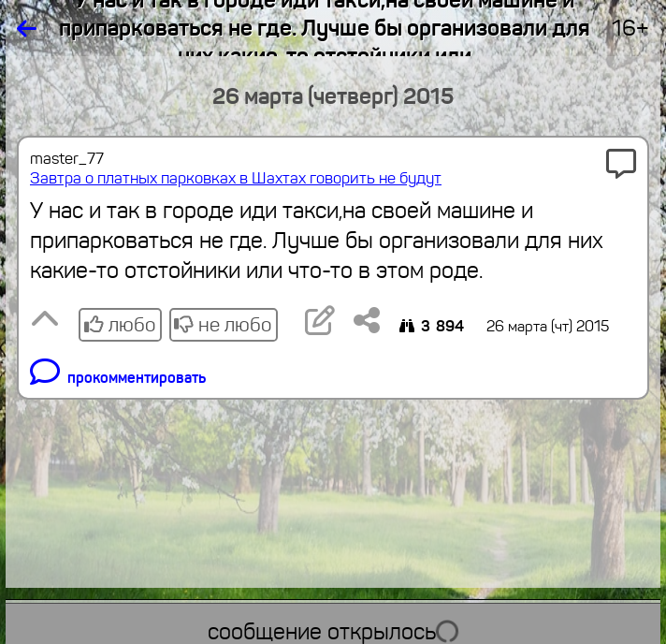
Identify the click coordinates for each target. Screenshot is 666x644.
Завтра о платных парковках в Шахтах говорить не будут (236, 178)
